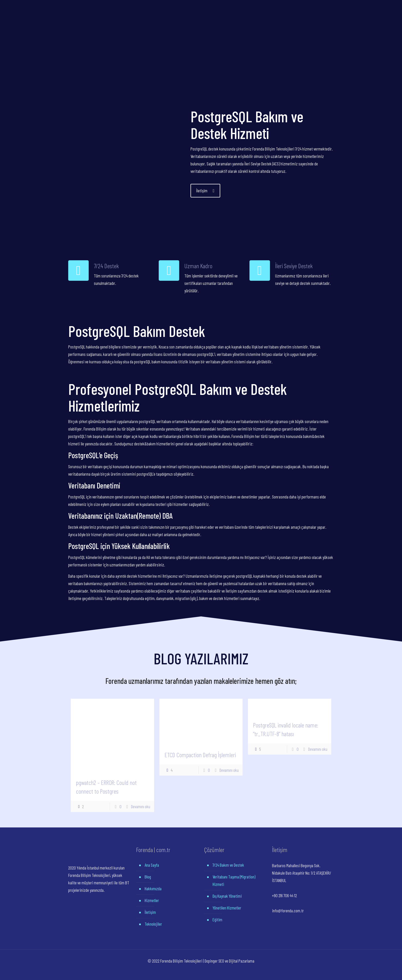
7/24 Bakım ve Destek (228, 865)
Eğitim (217, 919)
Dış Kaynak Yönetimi (227, 896)
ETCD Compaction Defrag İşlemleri (200, 755)
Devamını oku (141, 806)
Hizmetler (152, 900)
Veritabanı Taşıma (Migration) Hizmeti (234, 880)
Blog (148, 877)
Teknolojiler (153, 924)
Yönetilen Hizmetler (227, 908)
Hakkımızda (153, 888)
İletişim (150, 912)
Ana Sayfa (152, 865)
